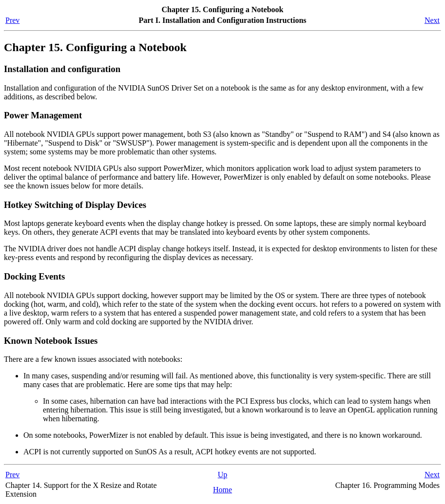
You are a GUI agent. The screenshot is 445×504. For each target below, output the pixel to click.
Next (432, 20)
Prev (12, 20)
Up (223, 475)
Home (222, 490)
